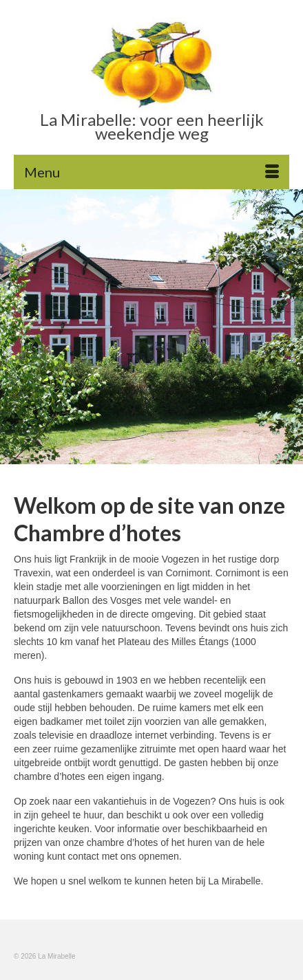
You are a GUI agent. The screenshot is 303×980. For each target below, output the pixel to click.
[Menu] (151, 172)
